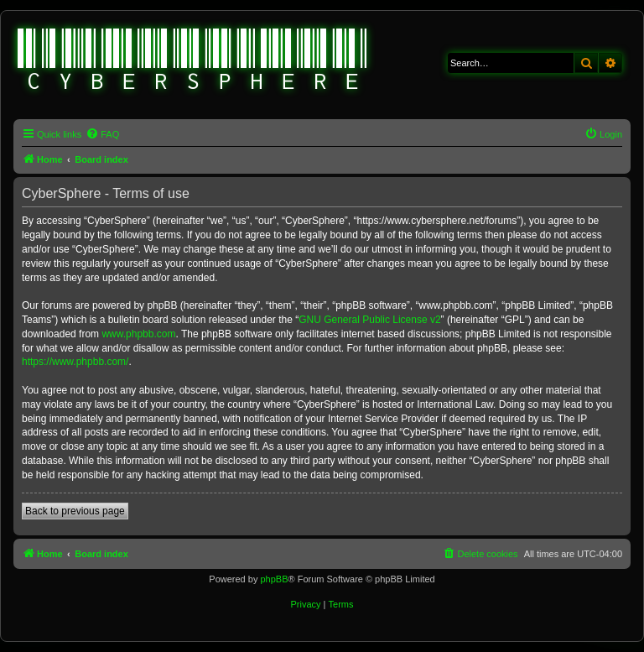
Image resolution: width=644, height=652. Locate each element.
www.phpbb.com (138, 334)
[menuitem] (102, 134)
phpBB (274, 579)
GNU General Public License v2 (369, 320)
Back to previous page (75, 511)
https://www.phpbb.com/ (75, 362)
